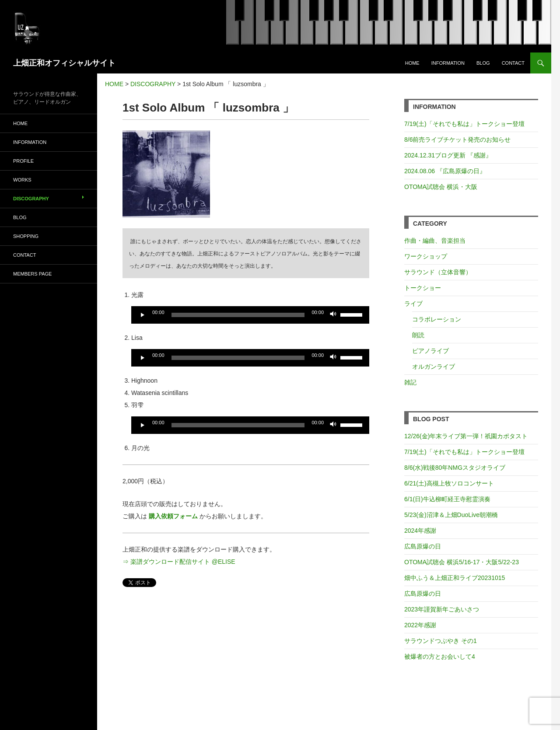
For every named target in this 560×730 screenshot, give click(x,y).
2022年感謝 (420, 625)
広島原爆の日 (423, 546)
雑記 (410, 382)
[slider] (238, 315)
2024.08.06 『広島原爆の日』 (445, 171)
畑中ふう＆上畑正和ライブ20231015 (455, 578)
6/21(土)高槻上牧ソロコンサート (449, 483)
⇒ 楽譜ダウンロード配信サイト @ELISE (179, 562)
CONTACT (513, 63)
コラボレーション (437, 319)
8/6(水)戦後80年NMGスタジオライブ (455, 468)
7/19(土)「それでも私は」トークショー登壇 (464, 124)
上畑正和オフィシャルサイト (64, 63)
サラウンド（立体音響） (438, 272)
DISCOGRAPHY (31, 199)
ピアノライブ (430, 351)
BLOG (483, 63)
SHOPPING (26, 236)
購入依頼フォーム (173, 516)
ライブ (413, 304)
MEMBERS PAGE (32, 274)
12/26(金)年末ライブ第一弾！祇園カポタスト (466, 436)
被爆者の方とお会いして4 (440, 657)
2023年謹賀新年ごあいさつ (442, 609)
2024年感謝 (420, 531)
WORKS (22, 180)
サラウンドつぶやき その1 (441, 641)
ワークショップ (426, 256)
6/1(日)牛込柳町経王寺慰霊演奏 (447, 499)
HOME (412, 63)
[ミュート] (333, 315)
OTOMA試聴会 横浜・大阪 (441, 187)
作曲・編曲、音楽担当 (435, 241)
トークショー (423, 288)
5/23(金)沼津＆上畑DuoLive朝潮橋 (451, 515)
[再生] (143, 315)
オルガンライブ (434, 367)
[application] (250, 315)
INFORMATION (448, 63)
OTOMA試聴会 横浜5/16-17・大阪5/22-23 (462, 562)
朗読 (418, 335)
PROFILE (23, 161)
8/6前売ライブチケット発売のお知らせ (457, 140)
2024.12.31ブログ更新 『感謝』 (448, 155)
